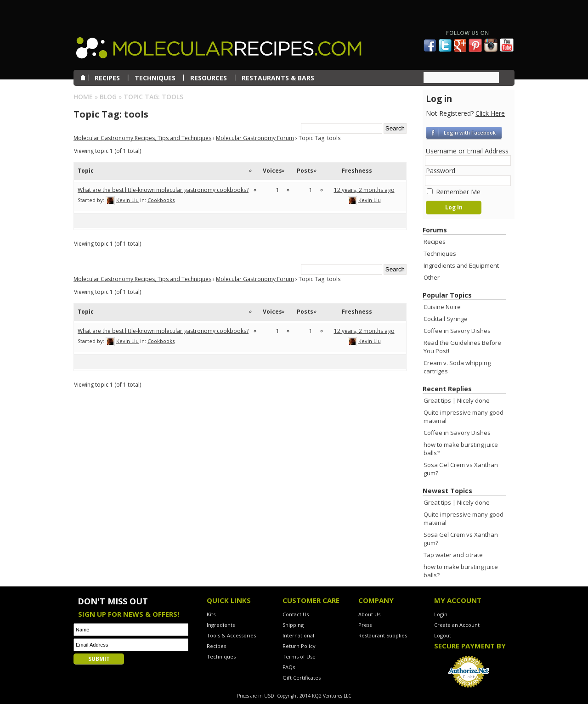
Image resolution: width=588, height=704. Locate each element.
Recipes (435, 242)
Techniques (440, 253)
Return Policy (299, 646)
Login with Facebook (470, 132)
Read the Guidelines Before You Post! (462, 347)
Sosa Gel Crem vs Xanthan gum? (461, 469)
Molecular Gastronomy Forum (255, 138)
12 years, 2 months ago (364, 190)
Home (83, 97)
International (298, 635)
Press (365, 625)
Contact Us (296, 614)
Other (432, 277)
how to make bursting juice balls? (461, 449)
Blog (108, 97)
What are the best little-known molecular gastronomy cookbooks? (163, 190)
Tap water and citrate (453, 555)
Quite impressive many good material (464, 417)
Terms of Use (299, 656)
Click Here (490, 113)
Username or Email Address (467, 151)
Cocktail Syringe (446, 319)
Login (441, 614)
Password (441, 171)
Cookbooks (161, 200)
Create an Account (457, 625)
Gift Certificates (302, 678)
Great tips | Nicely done (457, 400)
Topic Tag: (111, 114)
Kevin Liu (127, 200)
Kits (211, 614)
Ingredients (221, 625)
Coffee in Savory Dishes (457, 331)
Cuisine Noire (442, 307)
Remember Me (454, 192)
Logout (443, 635)
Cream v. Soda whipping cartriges (457, 367)
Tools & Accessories (231, 635)
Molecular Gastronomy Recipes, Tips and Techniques (142, 138)
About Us (369, 614)
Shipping (293, 625)
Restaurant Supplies (383, 635)
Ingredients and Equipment (461, 265)
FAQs (289, 667)
